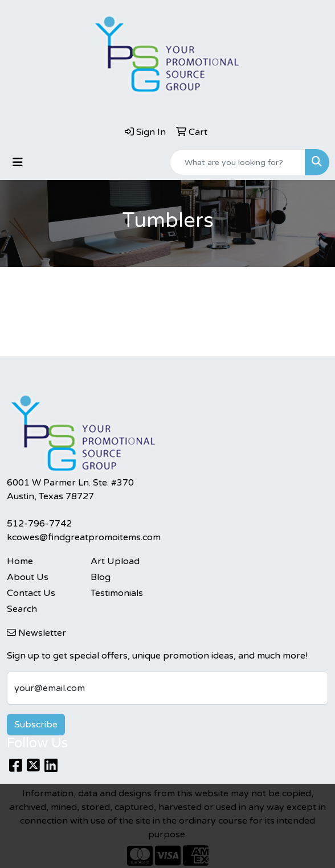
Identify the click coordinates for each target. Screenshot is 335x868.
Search (22, 609)
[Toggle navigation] (18, 163)
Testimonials (117, 593)
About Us (28, 577)
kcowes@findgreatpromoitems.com (84, 537)
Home (20, 561)
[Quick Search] (238, 162)
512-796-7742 (39, 524)
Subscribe (36, 725)
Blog (101, 577)
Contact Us (31, 593)
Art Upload (115, 561)
